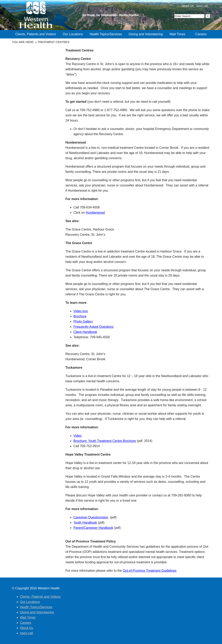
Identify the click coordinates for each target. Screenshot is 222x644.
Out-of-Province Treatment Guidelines (150, 571)
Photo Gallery (83, 321)
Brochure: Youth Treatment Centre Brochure (105, 441)
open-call (202, 6)
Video (78, 436)
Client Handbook (85, 332)
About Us (188, 6)
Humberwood (95, 213)
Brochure (80, 316)
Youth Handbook (85, 523)
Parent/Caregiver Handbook (93, 528)
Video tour (81, 311)
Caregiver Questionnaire (91, 517)
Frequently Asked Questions (93, 327)
